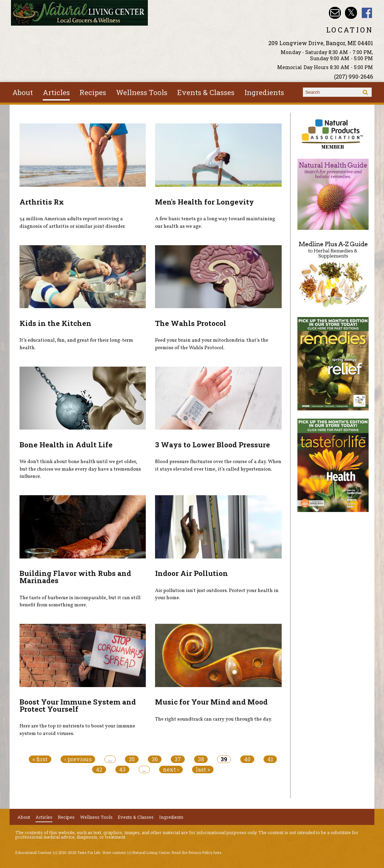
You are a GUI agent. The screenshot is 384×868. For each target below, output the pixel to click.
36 (155, 759)
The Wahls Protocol (191, 323)
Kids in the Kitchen (55, 323)
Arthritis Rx (42, 202)
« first (40, 759)
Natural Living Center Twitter (351, 13)
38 (201, 759)
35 (132, 759)
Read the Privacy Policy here (197, 853)
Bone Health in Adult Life (66, 445)
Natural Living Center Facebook (367, 13)
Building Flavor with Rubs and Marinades (75, 577)
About (23, 92)
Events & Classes (206, 92)
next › (171, 770)
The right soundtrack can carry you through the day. (214, 719)
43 (122, 770)
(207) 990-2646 (354, 76)
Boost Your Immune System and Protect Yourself (78, 705)
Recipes (93, 92)
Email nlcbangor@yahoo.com (335, 13)
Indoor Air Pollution (191, 573)
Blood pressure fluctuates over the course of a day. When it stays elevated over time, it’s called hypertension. (218, 465)
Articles (56, 92)
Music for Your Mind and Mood (211, 702)
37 (178, 759)
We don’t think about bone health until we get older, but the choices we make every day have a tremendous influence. (80, 469)
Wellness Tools (142, 92)
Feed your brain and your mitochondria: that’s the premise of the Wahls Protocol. (212, 344)
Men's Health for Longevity (204, 202)
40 (247, 759)
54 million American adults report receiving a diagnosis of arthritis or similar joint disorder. (73, 223)
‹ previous (78, 759)
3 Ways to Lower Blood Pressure (213, 445)
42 (99, 770)
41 (270, 759)
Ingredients (264, 92)
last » (203, 770)
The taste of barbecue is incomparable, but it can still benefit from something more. (80, 602)
